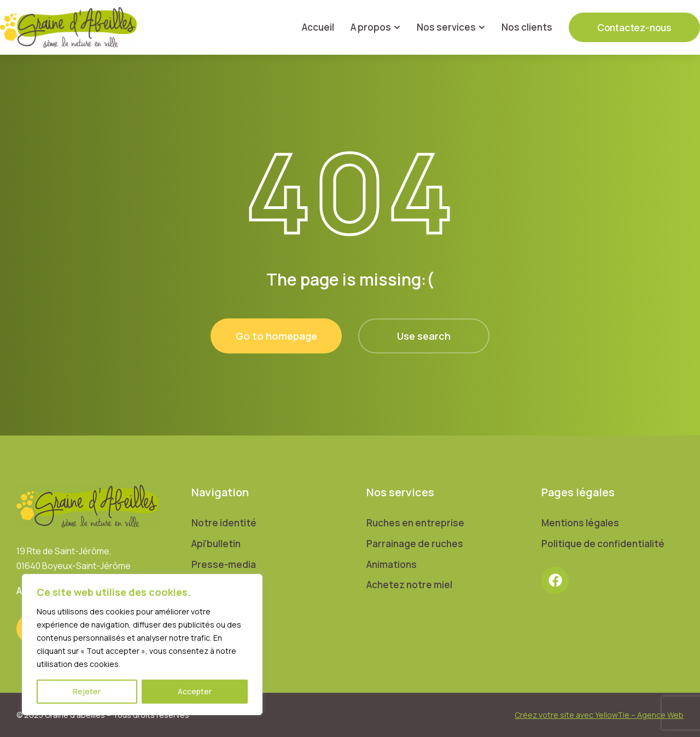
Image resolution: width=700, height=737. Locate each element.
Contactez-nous (634, 28)
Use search (424, 336)
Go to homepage (276, 336)
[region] (142, 645)
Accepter (195, 691)
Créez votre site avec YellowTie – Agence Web (599, 715)
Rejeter (87, 691)
